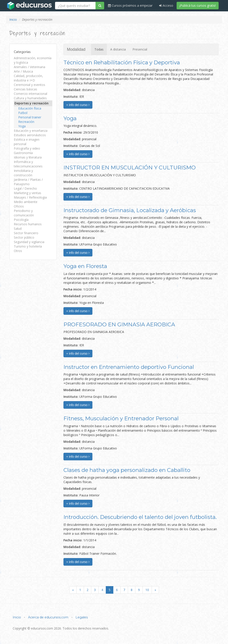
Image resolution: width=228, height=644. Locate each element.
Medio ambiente (26, 202)
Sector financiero (26, 233)
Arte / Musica (23, 71)
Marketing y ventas (27, 193)
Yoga (22, 126)
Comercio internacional (31, 94)
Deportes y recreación (32, 103)
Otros (18, 251)
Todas (99, 49)
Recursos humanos (28, 224)
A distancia (118, 49)
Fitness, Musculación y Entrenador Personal (121, 418)
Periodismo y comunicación (24, 213)
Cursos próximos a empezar (130, 5)
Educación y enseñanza (31, 131)
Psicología (21, 220)
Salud (18, 229)
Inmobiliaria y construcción (23, 173)
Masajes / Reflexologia (30, 197)
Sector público (24, 237)
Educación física (30, 108)
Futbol (23, 113)
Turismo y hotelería (28, 246)
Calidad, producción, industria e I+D (28, 78)
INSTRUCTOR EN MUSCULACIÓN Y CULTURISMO (130, 168)
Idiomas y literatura (28, 157)
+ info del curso (78, 105)
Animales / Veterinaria (30, 67)
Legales (82, 617)
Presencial (140, 49)
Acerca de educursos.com (48, 617)
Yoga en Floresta (85, 266)
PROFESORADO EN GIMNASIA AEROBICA (119, 324)
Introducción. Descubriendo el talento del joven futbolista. (140, 517)
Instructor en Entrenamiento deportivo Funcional (129, 367)
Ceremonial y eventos (30, 85)
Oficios (19, 206)
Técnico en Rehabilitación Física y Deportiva (122, 62)
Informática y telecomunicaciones (28, 164)
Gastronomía (23, 153)
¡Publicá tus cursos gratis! (198, 5)
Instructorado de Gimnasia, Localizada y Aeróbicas (130, 210)
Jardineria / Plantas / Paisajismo (28, 182)
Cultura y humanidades (30, 98)
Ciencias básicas (25, 89)
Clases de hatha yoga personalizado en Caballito (127, 470)
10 (147, 590)
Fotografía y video (27, 148)
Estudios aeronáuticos (30, 135)
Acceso (166, 5)
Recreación (26, 122)
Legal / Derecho (25, 188)
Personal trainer (30, 117)
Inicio (13, 19)
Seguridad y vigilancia (29, 242)
